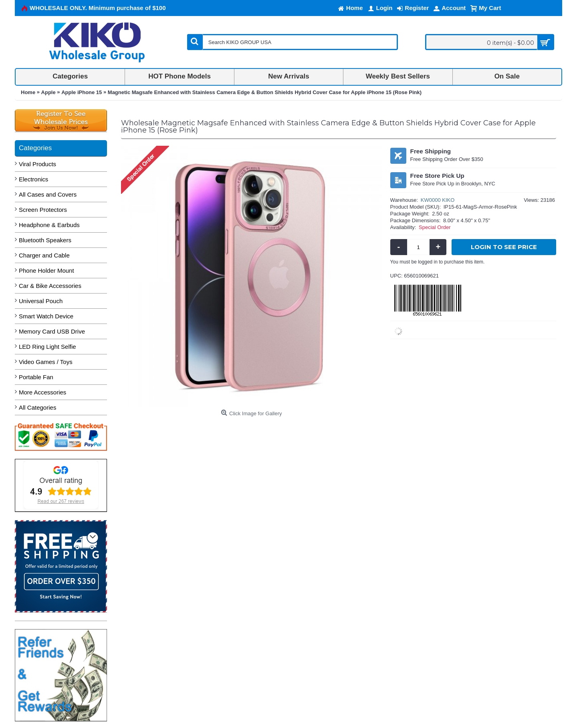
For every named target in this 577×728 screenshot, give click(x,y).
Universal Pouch (41, 301)
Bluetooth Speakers (45, 240)
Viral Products (37, 164)
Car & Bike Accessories (50, 286)
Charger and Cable (44, 255)
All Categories (37, 407)
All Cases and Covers (48, 194)
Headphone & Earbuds (49, 225)
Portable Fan (36, 377)
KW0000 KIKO (438, 200)
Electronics (33, 179)
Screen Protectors (43, 210)
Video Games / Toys (46, 362)
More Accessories (42, 392)
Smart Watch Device (46, 316)
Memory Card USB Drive (52, 331)
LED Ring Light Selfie (47, 347)
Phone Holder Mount (46, 270)
